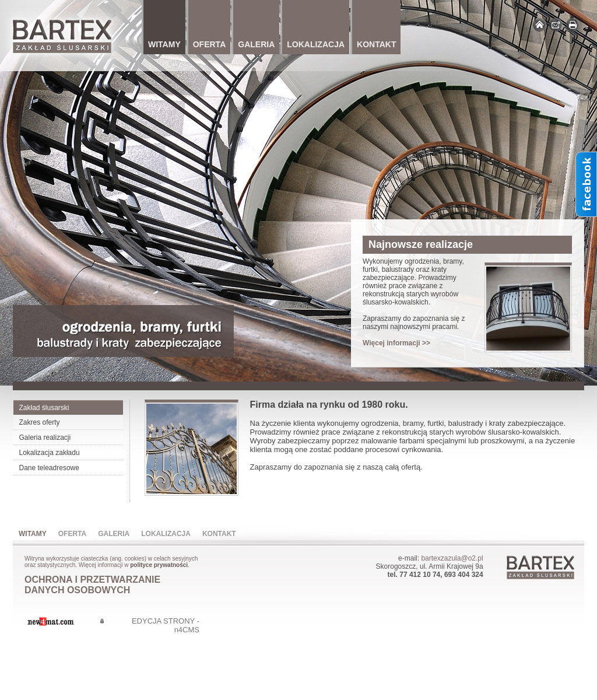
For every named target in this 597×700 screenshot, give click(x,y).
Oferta (72, 534)
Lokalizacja (166, 534)
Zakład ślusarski (44, 408)
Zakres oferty (40, 422)
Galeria (114, 534)
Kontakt (219, 534)
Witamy (33, 534)
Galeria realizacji (45, 437)
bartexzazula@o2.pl (452, 558)
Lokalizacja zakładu (50, 453)
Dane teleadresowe (49, 468)
